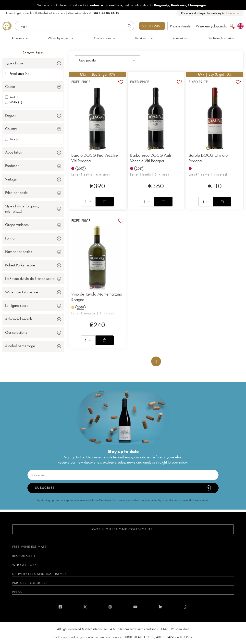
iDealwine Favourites (221, 38)
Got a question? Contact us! (123, 529)
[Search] (74, 26)
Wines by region (61, 38)
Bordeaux (179, 5)
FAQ (164, 629)
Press (17, 592)
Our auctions (105, 38)
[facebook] (60, 607)
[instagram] (110, 607)
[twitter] (85, 607)
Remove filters (33, 53)
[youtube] (135, 607)
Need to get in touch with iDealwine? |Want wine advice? (63, 13)
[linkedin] (161, 607)
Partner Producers (30, 583)
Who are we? (24, 565)
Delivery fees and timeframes (39, 574)
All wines (20, 38)
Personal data (180, 629)
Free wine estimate (29, 547)
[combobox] (233, 13)
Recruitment (24, 556)
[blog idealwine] (186, 607)
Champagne (197, 5)
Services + (144, 38)
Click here (59, 13)
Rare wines (180, 38)
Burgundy (162, 5)
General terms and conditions (138, 629)
